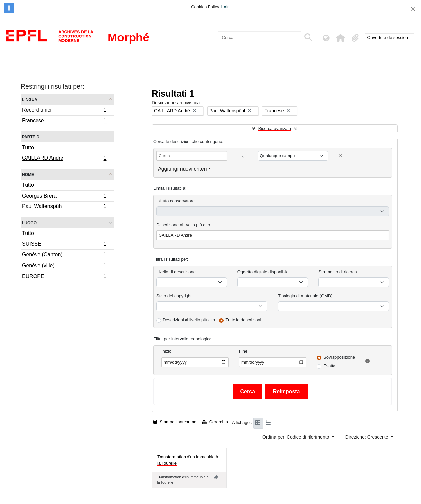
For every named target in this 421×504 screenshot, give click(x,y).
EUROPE (64, 277)
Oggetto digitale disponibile (263, 272)
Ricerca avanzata (275, 128)
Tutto (28, 147)
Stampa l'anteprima (175, 422)
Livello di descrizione (176, 272)
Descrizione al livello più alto (183, 225)
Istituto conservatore (175, 201)
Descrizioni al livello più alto (189, 320)
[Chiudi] (413, 9)
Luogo (29, 222)
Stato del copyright (174, 296)
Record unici (64, 111)
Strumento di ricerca (337, 272)
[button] (341, 38)
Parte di (31, 137)
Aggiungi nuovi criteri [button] (182, 169)
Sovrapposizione (339, 357)
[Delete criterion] (340, 156)
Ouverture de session (388, 38)
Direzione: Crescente (368, 437)
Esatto (329, 366)
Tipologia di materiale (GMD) (305, 296)
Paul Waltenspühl (64, 207)
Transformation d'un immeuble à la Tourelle (188, 460)
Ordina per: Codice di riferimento (296, 437)
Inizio (166, 351)
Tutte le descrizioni (243, 320)
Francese (64, 121)
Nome (28, 174)
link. (226, 7)
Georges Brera (64, 197)
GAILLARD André (64, 159)
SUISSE (64, 245)
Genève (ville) (64, 266)
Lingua (30, 99)
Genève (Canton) (64, 256)
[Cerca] (259, 38)
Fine (243, 351)
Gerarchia (215, 422)
